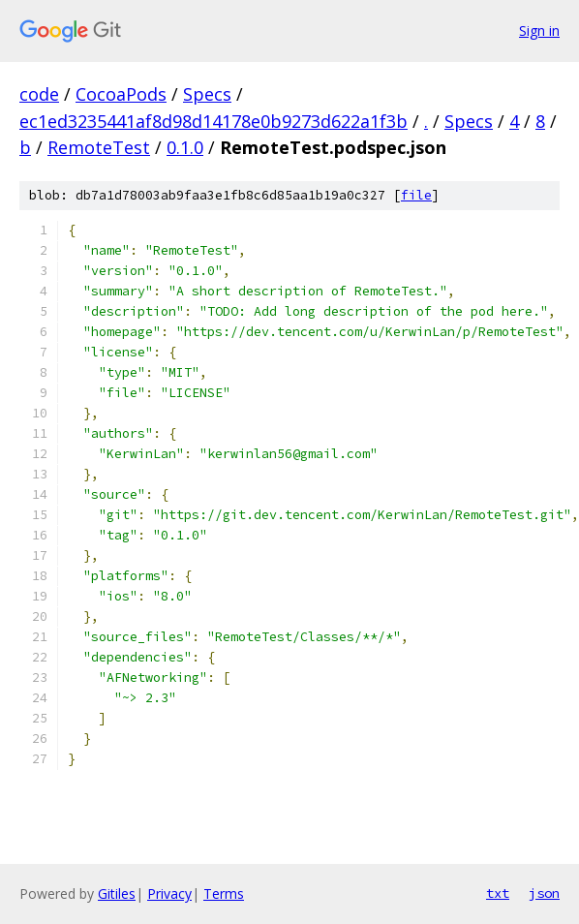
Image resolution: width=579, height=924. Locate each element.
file (416, 195)
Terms (224, 893)
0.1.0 (185, 147)
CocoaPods (121, 94)
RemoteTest (99, 147)
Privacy (169, 893)
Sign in (539, 31)
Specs (207, 94)
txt (498, 893)
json (544, 893)
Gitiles (117, 893)
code (39, 94)
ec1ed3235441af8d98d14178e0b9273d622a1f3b (213, 121)
